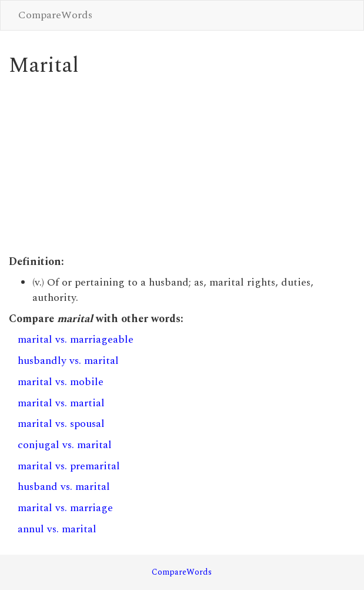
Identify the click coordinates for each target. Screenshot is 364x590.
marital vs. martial (61, 403)
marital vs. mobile (61, 382)
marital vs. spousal (61, 424)
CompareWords (55, 15)
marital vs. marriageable (76, 339)
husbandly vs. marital (68, 361)
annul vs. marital (57, 529)
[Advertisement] (182, 166)
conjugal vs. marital (65, 445)
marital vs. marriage (65, 508)
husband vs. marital (64, 487)
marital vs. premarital (69, 466)
